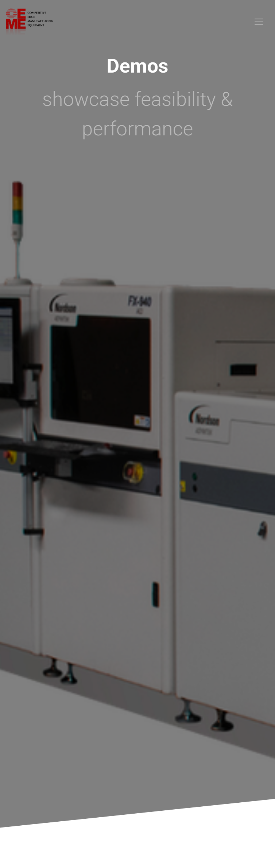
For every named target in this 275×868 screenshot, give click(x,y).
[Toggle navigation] (259, 22)
